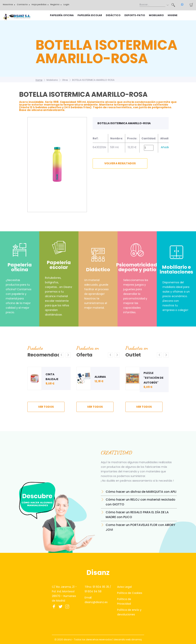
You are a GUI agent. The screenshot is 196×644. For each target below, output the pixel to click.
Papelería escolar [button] (90, 15)
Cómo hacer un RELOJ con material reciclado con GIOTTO (140, 502)
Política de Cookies (130, 593)
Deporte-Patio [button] (135, 15)
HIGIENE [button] (173, 15)
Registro (55, 4)
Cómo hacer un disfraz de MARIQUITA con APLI (141, 492)
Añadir (165, 147)
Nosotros (8, 4)
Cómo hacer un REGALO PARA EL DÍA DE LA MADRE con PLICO (137, 515)
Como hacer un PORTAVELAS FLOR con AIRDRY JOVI (140, 527)
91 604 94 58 (93, 591)
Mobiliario (52, 80)
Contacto (22, 4)
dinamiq (136, 639)
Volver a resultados (120, 163)
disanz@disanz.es (96, 602)
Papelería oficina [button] (62, 15)
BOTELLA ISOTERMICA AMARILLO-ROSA (93, 80)
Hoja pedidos (39, 4)
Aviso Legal (124, 587)
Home (39, 80)
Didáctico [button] (113, 15)
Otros (65, 80)
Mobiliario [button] (156, 15)
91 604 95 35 (101, 587)
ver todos (46, 407)
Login (66, 4)
